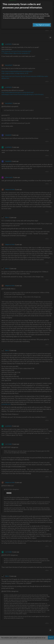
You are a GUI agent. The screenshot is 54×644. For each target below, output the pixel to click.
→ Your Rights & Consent (42, 25)
